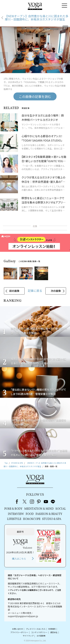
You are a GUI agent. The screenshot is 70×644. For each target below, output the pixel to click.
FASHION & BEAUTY (49, 514)
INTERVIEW (16, 514)
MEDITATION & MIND (39, 509)
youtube (46, 502)
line (53, 502)
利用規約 (52, 629)
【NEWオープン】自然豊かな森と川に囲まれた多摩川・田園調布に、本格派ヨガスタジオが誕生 (37, 18)
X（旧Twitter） (25, 502)
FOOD (30, 514)
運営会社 (54, 632)
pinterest (39, 502)
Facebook (18, 502)
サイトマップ (28, 636)
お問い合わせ (18, 629)
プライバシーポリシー (19, 632)
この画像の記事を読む (35, 96)
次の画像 (56, 291)
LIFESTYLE (14, 519)
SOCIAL (61, 509)
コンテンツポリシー (39, 632)
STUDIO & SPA (52, 519)
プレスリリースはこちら (36, 629)
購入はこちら (19, 559)
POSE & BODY (13, 509)
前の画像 (14, 291)
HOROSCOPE (32, 519)
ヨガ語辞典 (41, 636)
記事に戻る (35, 291)
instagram (32, 502)
